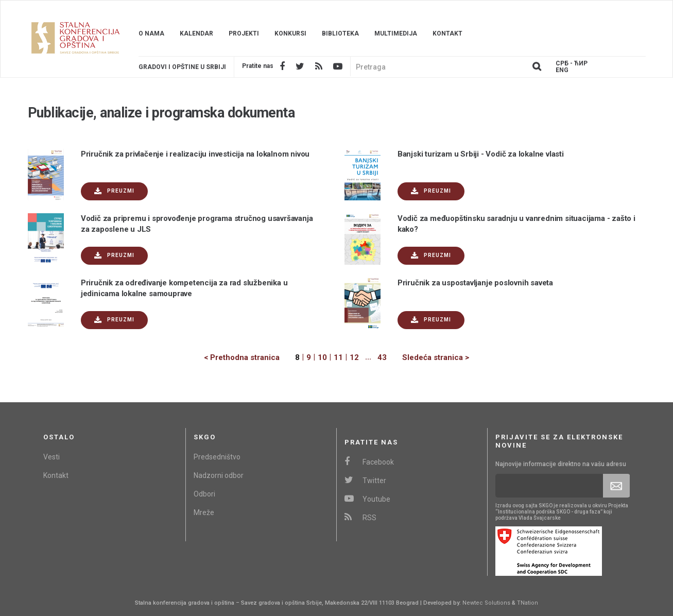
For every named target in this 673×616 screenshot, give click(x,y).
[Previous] (249, 358)
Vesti (51, 457)
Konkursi (290, 33)
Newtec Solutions (486, 603)
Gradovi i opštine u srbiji (182, 67)
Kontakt (447, 33)
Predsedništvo (217, 457)
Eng (562, 70)
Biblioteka (340, 33)
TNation (528, 603)
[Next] (428, 358)
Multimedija (396, 33)
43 (382, 357)
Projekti (244, 33)
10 (322, 357)
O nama (151, 33)
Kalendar (196, 33)
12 (354, 357)
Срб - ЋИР (572, 64)
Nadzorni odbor (219, 475)
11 (338, 357)
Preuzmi (114, 191)
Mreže (204, 512)
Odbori (204, 494)
